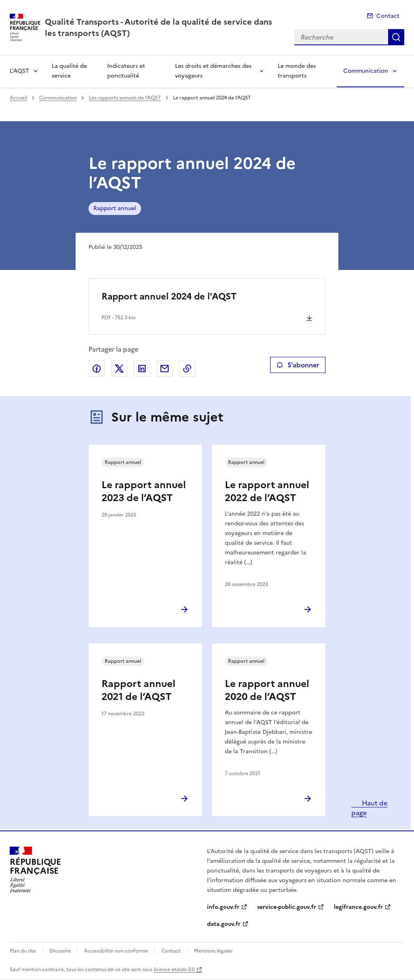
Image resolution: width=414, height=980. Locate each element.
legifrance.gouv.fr (358, 907)
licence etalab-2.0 (174, 969)
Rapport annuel (115, 208)
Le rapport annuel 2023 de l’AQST (144, 491)
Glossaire (60, 951)
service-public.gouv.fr (287, 907)
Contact (388, 16)
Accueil (18, 98)
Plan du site (23, 951)
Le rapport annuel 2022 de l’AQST (267, 491)
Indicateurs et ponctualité (126, 71)
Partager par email (165, 369)
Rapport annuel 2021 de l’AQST (138, 690)
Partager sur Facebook (97, 369)
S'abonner (298, 365)
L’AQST (19, 71)
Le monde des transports (297, 71)
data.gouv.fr (224, 924)
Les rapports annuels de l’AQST (125, 98)
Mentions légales (213, 951)
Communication (366, 71)
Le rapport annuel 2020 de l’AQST (267, 690)
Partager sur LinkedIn (142, 369)
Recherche (396, 37)
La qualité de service (69, 71)
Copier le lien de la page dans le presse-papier (187, 369)
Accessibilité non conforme (116, 951)
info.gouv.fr (223, 907)
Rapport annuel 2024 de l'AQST (169, 296)
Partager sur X (119, 369)
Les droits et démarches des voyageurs (213, 71)
